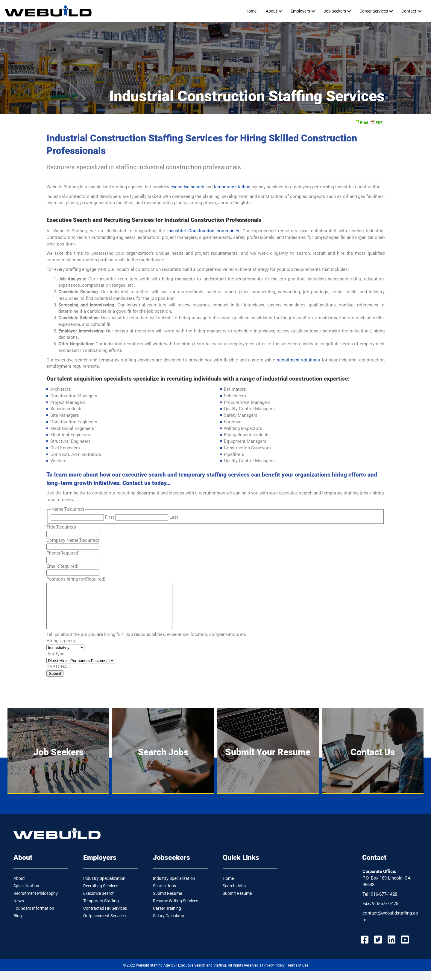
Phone (63, 553)
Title (61, 527)
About (271, 11)
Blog (18, 925)
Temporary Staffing (101, 910)
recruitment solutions (298, 360)
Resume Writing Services (176, 910)
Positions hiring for (76, 579)
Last (174, 517)
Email (62, 566)
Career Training (167, 917)
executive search (187, 187)
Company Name (73, 540)
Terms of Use (298, 974)
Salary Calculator (169, 925)
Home (251, 11)
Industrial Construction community (203, 231)
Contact (409, 11)
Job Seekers (335, 11)
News (19, 910)
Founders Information (34, 917)
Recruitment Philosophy (36, 902)
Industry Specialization (104, 887)
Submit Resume (167, 902)
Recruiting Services (101, 895)
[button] (280, 11)
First (110, 517)
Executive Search (99, 902)
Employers (300, 11)
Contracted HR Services (105, 917)
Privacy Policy (273, 974)
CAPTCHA (57, 676)
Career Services (374, 11)
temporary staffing (232, 187)
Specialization (26, 895)
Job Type (55, 663)
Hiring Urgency (61, 650)
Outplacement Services (104, 925)
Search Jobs (164, 895)
